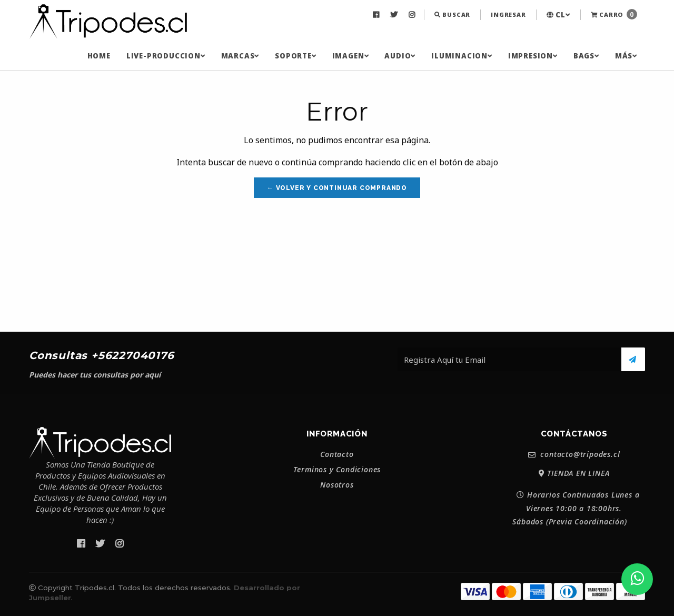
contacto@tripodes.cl (574, 455)
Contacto (337, 454)
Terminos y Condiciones (337, 470)
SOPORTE (295, 56)
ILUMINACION (462, 56)
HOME (99, 56)
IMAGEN (351, 56)
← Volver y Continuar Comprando (337, 188)
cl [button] (558, 15)
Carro (614, 14)
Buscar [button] (452, 14)
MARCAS (240, 56)
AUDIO (400, 56)
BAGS (586, 56)
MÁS (626, 56)
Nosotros (337, 485)
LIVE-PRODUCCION (166, 56)
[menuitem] (377, 15)
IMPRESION (533, 56)
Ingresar (508, 14)
